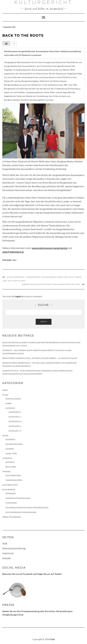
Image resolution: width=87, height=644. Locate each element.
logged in (19, 296)
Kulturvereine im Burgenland (21, 512)
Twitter (58, 574)
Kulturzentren (13, 475)
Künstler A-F (15, 412)
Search (44, 322)
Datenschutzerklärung (14, 548)
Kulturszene (9, 490)
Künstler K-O (15, 421)
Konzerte (10, 439)
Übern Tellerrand (12, 517)
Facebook (28, 574)
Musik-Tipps (11, 454)
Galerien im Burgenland (18, 498)
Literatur (7, 458)
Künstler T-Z (15, 431)
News (14, 260)
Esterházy (11, 493)
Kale (53, 639)
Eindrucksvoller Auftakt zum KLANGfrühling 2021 (51, 284)
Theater (6, 472)
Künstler (10, 408)
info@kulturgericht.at (13, 615)
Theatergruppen (14, 480)
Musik (5, 436)
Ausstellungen (13, 399)
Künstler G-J (15, 417)
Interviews (11, 503)
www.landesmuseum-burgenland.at (50, 248)
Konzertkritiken (14, 444)
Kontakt (7, 558)
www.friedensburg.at (13, 252)
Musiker (10, 449)
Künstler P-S (15, 426)
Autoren (10, 462)
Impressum (8, 553)
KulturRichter (10, 485)
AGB (5, 543)
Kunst (5, 395)
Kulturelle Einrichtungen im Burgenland (27, 508)
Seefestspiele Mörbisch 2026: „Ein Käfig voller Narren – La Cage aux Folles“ (40, 358)
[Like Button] (6, 43)
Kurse (8, 403)
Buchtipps (11, 467)
